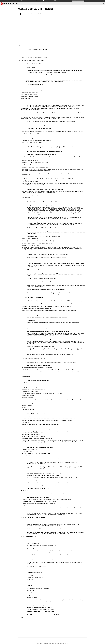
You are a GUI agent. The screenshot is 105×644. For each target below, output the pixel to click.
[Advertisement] (9, 67)
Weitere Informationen (77, 1)
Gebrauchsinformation (27, 14)
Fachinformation (42, 14)
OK (83, 1)
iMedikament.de (9, 3)
